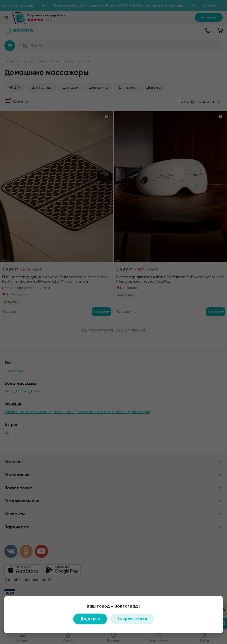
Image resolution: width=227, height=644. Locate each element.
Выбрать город (132, 619)
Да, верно (90, 619)
